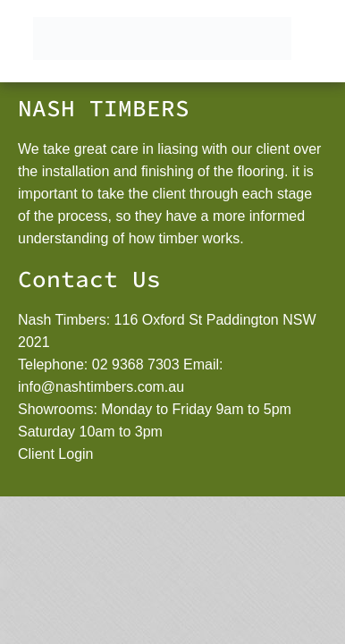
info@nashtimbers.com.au (101, 387)
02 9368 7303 (136, 364)
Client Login (56, 454)
